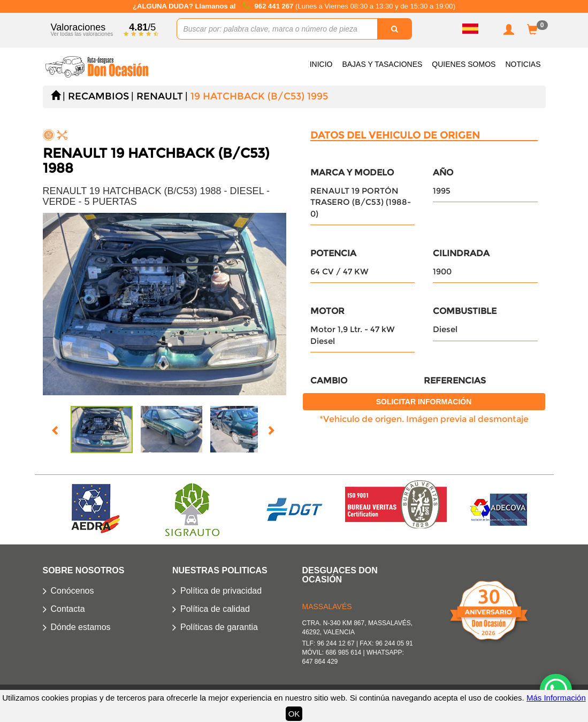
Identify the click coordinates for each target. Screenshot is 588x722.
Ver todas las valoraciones (82, 34)
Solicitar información (424, 402)
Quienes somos (464, 64)
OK (294, 714)
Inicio (321, 64)
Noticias (523, 64)
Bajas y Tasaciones (382, 64)
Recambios (98, 96)
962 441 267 (275, 6)
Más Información (556, 698)
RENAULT (160, 96)
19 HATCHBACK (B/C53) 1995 (259, 96)
